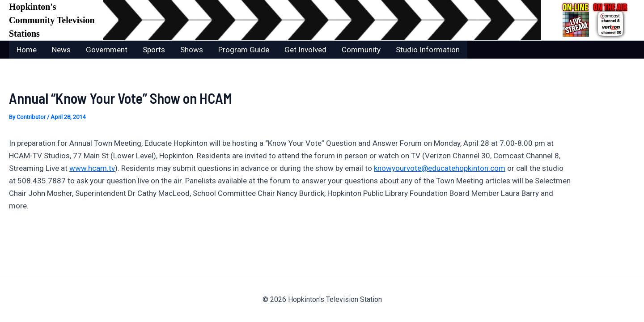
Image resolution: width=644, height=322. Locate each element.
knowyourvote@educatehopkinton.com (440, 168)
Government (107, 50)
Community (361, 50)
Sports (154, 50)
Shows (192, 50)
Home (27, 50)
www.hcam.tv (92, 168)
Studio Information (428, 50)
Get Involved (305, 50)
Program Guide (244, 50)
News (61, 50)
